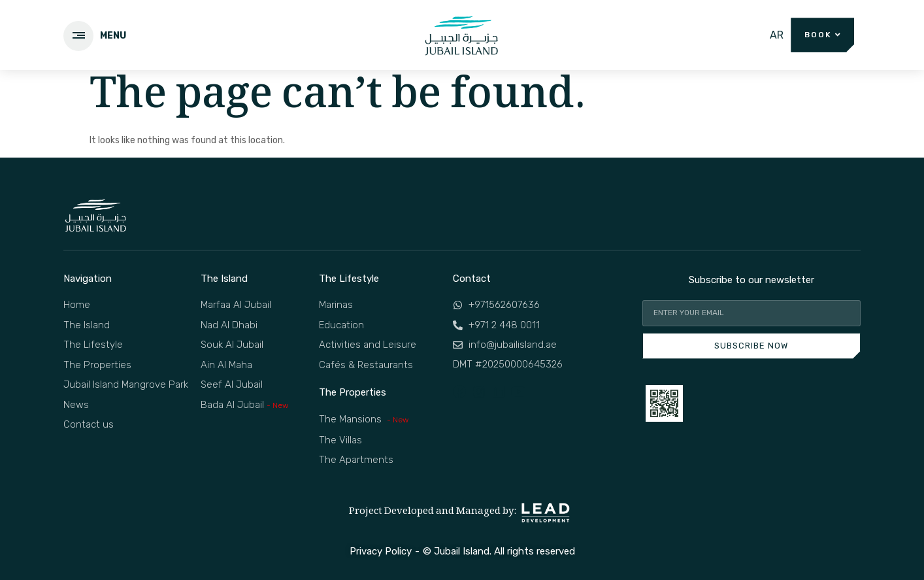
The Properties (353, 392)
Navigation (88, 279)
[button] (822, 35)
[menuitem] (777, 36)
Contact (472, 279)
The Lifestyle (349, 279)
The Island (224, 279)
